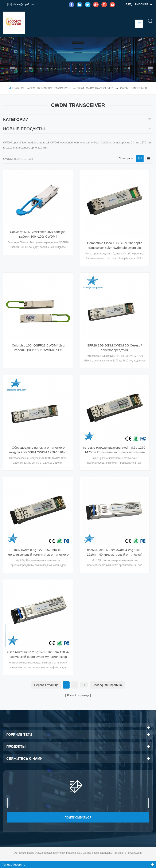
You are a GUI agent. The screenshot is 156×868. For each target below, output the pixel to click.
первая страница (46, 685)
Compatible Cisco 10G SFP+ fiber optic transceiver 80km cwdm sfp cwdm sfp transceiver (115, 246)
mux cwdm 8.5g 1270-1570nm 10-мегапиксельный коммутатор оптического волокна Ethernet (38, 552)
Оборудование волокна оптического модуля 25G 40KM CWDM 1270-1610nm (38, 450)
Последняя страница (107, 685)
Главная (17, 88)
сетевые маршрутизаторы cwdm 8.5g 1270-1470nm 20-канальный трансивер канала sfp (115, 450)
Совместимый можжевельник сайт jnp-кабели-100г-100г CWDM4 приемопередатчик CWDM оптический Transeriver (38, 234)
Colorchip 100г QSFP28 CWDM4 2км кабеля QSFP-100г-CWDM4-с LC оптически (38, 348)
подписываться (78, 817)
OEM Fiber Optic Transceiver (50, 88)
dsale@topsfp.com (22, 4)
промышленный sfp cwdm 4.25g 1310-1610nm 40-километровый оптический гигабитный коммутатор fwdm (115, 552)
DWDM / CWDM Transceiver (94, 88)
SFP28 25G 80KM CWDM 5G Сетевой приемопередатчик (115, 348)
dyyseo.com (135, 853)
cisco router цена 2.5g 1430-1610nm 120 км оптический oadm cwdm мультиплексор (38, 654)
